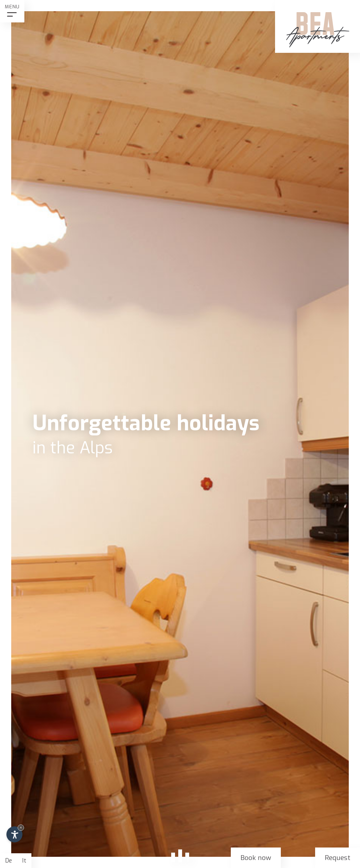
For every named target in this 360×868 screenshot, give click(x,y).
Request (338, 858)
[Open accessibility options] (14, 834)
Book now (256, 858)
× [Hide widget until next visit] (21, 827)
